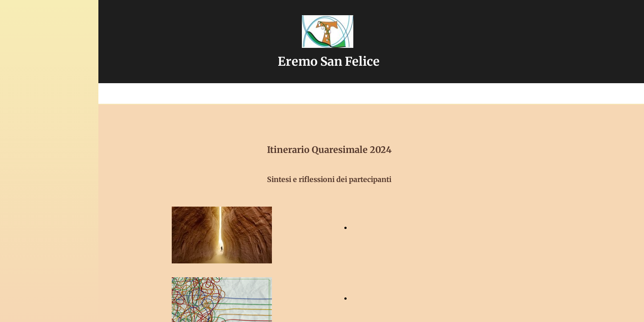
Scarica (362, 228)
